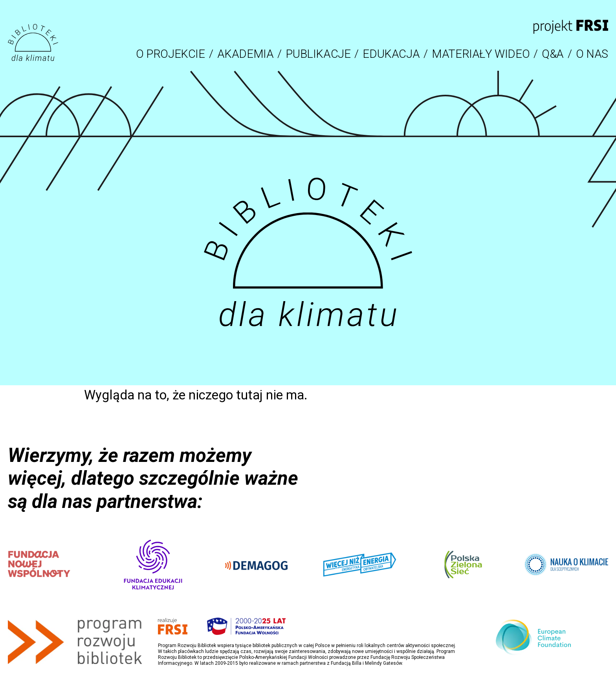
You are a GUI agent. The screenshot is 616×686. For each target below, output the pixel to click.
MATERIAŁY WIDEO (481, 54)
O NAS (592, 54)
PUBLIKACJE (318, 54)
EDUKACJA (391, 54)
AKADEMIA (246, 54)
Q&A (553, 54)
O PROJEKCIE (170, 54)
